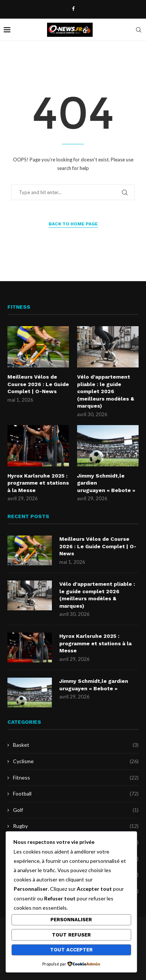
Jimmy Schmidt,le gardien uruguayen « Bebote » (106, 483)
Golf (76, 810)
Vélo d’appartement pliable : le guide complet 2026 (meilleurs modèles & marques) (106, 391)
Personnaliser (71, 920)
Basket (76, 745)
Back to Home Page (73, 224)
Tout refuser (71, 935)
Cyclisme (76, 761)
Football (76, 794)
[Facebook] (73, 9)
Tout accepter (71, 950)
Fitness (76, 778)
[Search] (139, 30)
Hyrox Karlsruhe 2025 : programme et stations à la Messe (38, 483)
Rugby (76, 826)
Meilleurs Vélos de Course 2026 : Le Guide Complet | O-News (38, 384)
